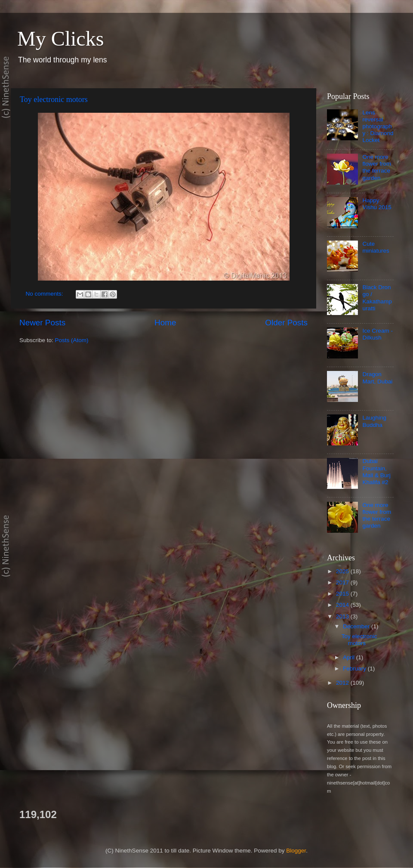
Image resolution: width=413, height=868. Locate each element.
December (357, 626)
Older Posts (286, 323)
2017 (343, 582)
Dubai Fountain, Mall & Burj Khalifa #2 (376, 472)
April (350, 657)
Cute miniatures (376, 247)
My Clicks (60, 39)
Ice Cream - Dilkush (378, 334)
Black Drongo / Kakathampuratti (377, 298)
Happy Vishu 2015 (377, 204)
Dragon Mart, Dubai (377, 378)
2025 (343, 571)
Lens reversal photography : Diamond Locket (378, 127)
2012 (343, 683)
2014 (343, 605)
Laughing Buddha (374, 421)
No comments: (45, 294)
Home (165, 323)
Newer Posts (42, 323)
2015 (343, 594)
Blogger (296, 851)
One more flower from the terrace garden (377, 167)
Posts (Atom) (72, 340)
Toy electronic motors (54, 99)
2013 (343, 616)
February (355, 669)
